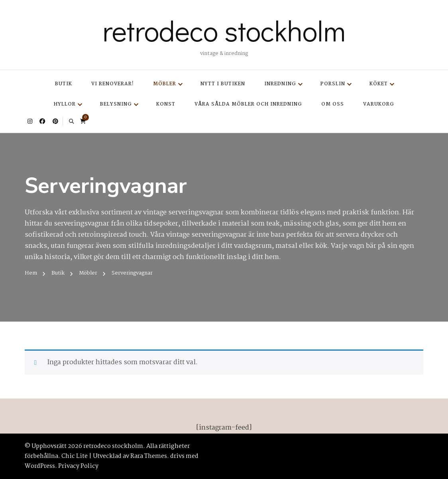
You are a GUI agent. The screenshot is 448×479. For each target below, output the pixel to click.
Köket (379, 84)
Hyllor (65, 104)
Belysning (116, 104)
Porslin (333, 84)
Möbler (165, 84)
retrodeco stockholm (224, 30)
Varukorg (379, 104)
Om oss (333, 104)
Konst (166, 104)
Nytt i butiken (223, 84)
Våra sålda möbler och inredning (248, 104)
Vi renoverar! (113, 84)
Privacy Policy (78, 466)
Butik (64, 84)
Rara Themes (149, 456)
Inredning (280, 84)
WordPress (40, 466)
